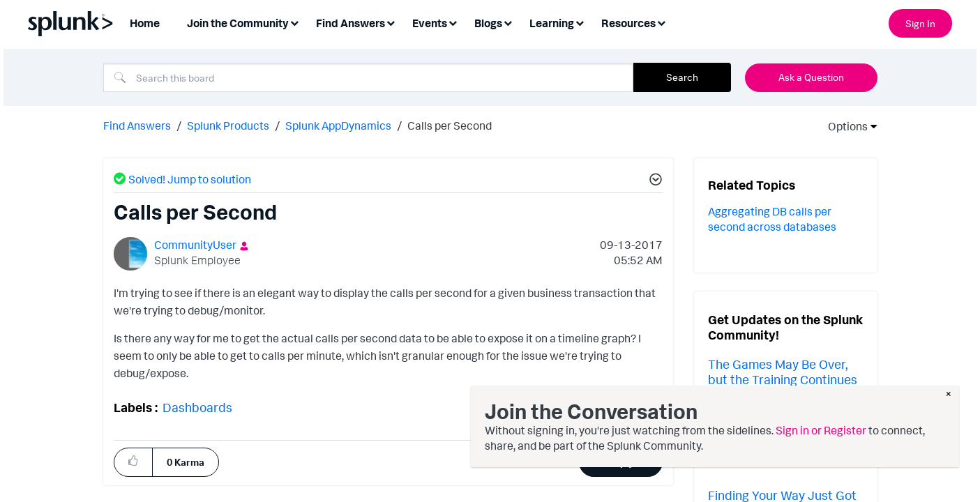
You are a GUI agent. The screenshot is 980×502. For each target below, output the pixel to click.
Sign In (920, 23)
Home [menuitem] (145, 23)
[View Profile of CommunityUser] (195, 245)
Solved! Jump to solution (190, 179)
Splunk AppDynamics (338, 125)
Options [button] (843, 126)
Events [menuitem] (430, 23)
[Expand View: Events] (453, 22)
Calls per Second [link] (450, 125)
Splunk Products (228, 125)
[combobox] (368, 77)
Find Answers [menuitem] (350, 23)
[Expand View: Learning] (580, 22)
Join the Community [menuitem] (238, 23)
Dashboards (197, 407)
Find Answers (137, 125)
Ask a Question (811, 77)
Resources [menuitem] (628, 23)
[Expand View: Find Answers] (391, 22)
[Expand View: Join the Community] (294, 22)
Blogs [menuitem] (488, 23)
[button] (654, 181)
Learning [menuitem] (552, 23)
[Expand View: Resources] (661, 22)
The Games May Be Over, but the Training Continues (783, 372)
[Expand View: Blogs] (508, 22)
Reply (621, 462)
